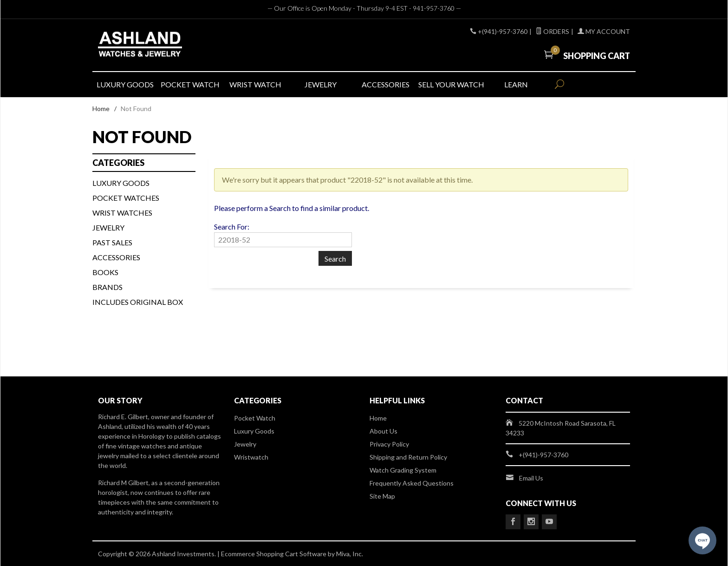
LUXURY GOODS (125, 84)
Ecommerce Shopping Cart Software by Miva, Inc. (292, 554)
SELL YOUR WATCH (451, 84)
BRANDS (107, 287)
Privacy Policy (389, 444)
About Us (383, 431)
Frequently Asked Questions (412, 483)
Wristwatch (251, 457)
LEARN (516, 84)
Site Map (382, 496)
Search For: (232, 227)
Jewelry (108, 227)
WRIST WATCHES (122, 213)
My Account (604, 31)
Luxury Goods (254, 431)
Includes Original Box (138, 302)
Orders (552, 31)
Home (101, 109)
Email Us (531, 478)
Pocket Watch (255, 418)
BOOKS (105, 272)
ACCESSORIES (386, 84)
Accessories (116, 257)
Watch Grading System (403, 470)
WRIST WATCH (255, 84)
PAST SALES (112, 242)
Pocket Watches (126, 198)
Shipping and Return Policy (408, 457)
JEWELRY (321, 84)
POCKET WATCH (190, 84)
